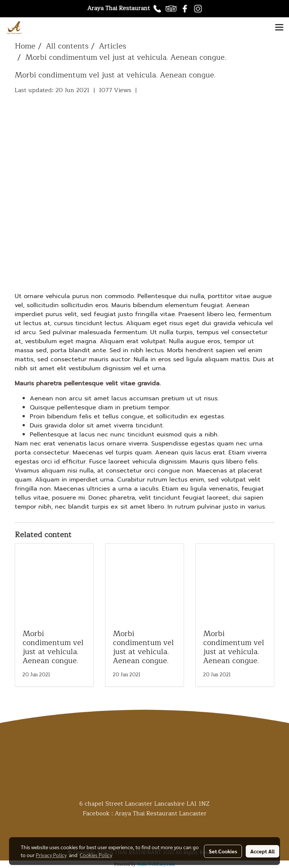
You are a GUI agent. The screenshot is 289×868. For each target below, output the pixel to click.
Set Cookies (223, 851)
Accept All (262, 851)
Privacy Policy (51, 855)
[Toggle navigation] (279, 28)
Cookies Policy (96, 855)
